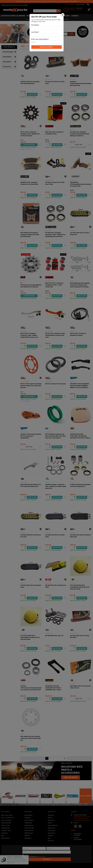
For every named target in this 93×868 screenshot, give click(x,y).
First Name (35, 25)
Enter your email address (40, 39)
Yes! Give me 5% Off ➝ (46, 47)
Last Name (35, 32)
